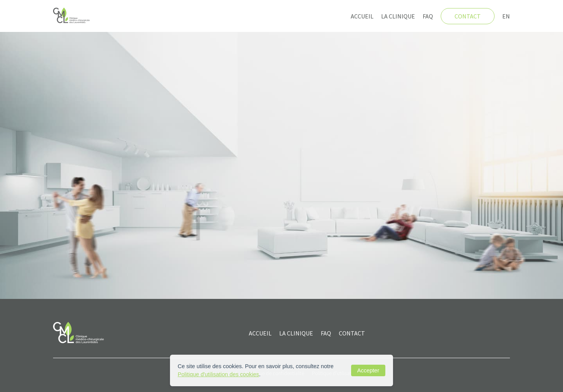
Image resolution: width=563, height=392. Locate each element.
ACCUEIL (260, 333)
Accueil (362, 16)
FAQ (428, 16)
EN (506, 16)
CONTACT (352, 333)
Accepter (368, 370)
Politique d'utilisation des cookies (218, 374)
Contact (468, 16)
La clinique (398, 16)
